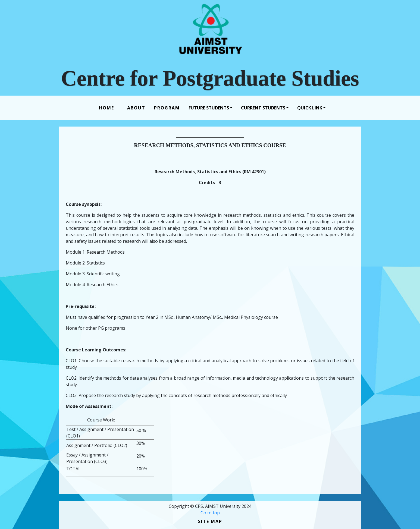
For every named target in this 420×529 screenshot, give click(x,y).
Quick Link (310, 108)
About (136, 108)
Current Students (263, 108)
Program (167, 108)
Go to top (210, 513)
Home (108, 108)
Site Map (210, 521)
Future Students (209, 108)
